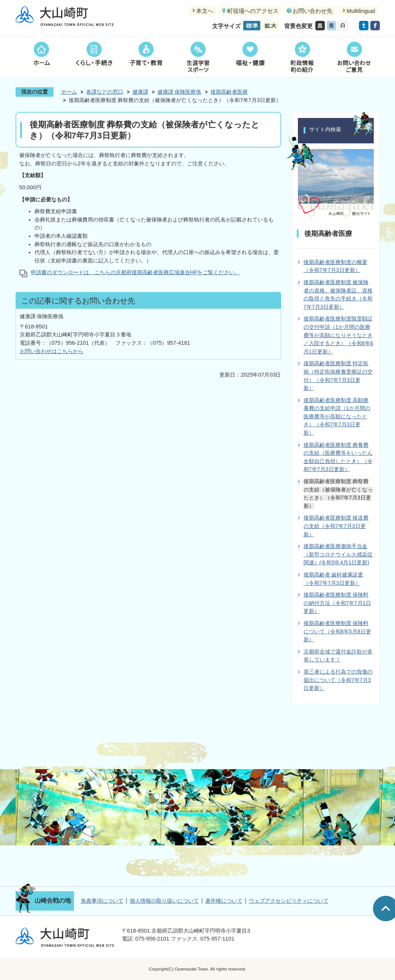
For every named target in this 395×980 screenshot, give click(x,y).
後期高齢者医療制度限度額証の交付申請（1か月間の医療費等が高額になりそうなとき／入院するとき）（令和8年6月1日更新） (338, 335)
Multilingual (361, 11)
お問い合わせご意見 (354, 57)
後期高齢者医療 (229, 92)
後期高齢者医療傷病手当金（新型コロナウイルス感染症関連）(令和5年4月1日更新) (338, 554)
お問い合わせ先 (312, 11)
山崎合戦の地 (53, 901)
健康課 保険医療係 (179, 92)
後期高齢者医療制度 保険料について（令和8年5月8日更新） (337, 631)
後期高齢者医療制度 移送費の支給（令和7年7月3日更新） (336, 526)
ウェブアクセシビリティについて (289, 901)
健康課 (140, 92)
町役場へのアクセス (253, 11)
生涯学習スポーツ (198, 57)
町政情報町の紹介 (302, 57)
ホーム (42, 57)
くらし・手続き (94, 57)
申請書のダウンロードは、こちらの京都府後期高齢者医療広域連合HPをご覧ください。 (135, 272)
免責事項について (102, 901)
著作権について (224, 901)
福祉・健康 (250, 57)
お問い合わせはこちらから (52, 351)
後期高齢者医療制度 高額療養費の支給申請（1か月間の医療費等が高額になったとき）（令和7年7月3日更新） (337, 416)
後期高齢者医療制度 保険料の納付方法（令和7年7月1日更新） (337, 603)
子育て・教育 (146, 57)
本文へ (205, 11)
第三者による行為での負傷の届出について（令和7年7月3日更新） (338, 680)
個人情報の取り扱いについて (164, 901)
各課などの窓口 (105, 92)
